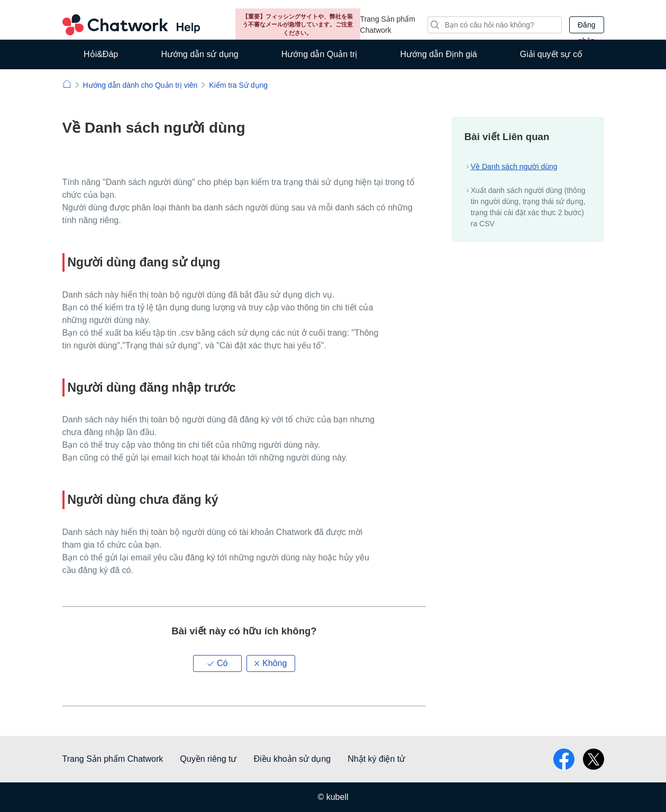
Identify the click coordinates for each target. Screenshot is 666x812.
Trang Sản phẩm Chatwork (388, 25)
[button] (217, 663)
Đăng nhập (586, 27)
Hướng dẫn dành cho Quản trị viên (140, 85)
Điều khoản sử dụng (292, 759)
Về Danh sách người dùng (514, 167)
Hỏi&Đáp (101, 54)
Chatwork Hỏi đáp (131, 25)
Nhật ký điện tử (376, 759)
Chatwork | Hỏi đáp (67, 84)
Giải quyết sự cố (551, 54)
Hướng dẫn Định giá (438, 54)
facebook (564, 759)
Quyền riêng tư (208, 759)
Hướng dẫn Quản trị (320, 54)
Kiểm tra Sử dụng (238, 85)
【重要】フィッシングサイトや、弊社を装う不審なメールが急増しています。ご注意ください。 (298, 25)
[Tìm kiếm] (495, 25)
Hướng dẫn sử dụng (199, 54)
